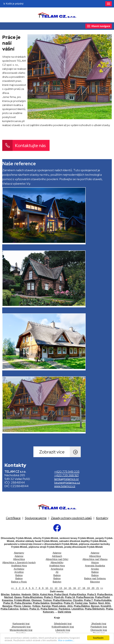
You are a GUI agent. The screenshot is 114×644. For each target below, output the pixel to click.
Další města (64, 612)
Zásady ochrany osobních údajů (71, 518)
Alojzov (95, 563)
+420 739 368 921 (66, 475)
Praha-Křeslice (78, 594)
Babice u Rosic (19, 582)
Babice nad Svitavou (95, 579)
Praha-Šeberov (49, 609)
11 (51, 588)
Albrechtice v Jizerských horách (19, 563)
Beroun (95, 606)
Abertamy (19, 553)
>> (102, 588)
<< (13, 588)
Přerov (17, 606)
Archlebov (19, 569)
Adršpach (57, 556)
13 (60, 588)
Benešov (7, 606)
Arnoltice (19, 572)
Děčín (36, 594)
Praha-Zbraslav (23, 603)
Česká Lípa (81, 603)
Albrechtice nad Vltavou (95, 559)
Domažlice (56, 603)
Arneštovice (57, 569)
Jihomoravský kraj (21, 627)
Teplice (93, 603)
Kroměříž (106, 606)
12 (56, 588)
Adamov (57, 553)
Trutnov (47, 600)
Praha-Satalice (41, 603)
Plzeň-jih (59, 597)
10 (46, 588)
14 (65, 588)
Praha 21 (69, 603)
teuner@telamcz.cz (67, 482)
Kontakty (102, 518)
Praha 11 (34, 609)
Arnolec (95, 569)
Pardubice (64, 609)
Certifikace (13, 518)
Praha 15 (8, 603)
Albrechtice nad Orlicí (57, 559)
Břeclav (5, 594)
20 (93, 588)
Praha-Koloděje (103, 600)
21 (97, 588)
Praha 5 (92, 594)
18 (83, 588)
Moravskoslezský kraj (21, 630)
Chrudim (78, 600)
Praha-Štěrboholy (95, 609)
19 (88, 588)
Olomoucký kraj (99, 630)
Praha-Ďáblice (82, 606)
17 (79, 588)
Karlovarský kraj (21, 624)
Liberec (27, 606)
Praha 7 (88, 600)
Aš (57, 572)
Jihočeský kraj (99, 624)
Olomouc (37, 600)
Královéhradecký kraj (63, 627)
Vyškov (36, 606)
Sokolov (15, 594)
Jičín (70, 606)
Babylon (57, 582)
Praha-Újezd (61, 594)
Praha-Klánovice (62, 600)
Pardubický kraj (99, 627)
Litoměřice (78, 609)
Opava (18, 597)
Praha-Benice (105, 594)
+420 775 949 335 (67, 472)
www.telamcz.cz (65, 486)
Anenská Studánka (95, 566)
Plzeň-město (59, 606)
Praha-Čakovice (9, 609)
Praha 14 (70, 597)
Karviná (46, 606)
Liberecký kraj (63, 630)
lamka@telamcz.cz (66, 479)
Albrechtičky (57, 563)
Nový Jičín (104, 603)
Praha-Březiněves (33, 597)
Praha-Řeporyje (85, 597)
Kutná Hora (47, 594)
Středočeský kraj (63, 624)
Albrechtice (95, 556)
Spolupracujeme (36, 518)
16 (74, 588)
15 (70, 588)
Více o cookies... (66, 640)
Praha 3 (48, 597)
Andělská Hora (19, 566)
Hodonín (26, 594)
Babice (95, 572)
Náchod (9, 597)
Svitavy (24, 609)
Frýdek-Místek (22, 600)
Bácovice (95, 582)
